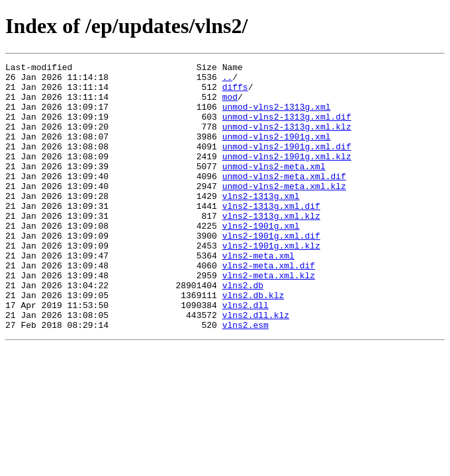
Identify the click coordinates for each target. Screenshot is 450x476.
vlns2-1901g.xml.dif (271, 271)
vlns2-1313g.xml (261, 223)
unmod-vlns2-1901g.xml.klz (287, 176)
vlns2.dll (246, 354)
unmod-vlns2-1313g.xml (277, 116)
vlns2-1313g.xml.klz (271, 247)
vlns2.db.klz (253, 342)
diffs (235, 93)
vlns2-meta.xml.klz (269, 319)
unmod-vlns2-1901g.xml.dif (287, 164)
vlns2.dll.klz (256, 366)
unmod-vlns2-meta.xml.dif (284, 200)
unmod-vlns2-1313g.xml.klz (287, 140)
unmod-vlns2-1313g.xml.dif (287, 128)
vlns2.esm (246, 378)
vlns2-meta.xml (258, 295)
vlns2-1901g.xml (261, 259)
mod (230, 104)
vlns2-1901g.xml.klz (271, 283)
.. (228, 81)
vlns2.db (243, 331)
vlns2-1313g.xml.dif (271, 235)
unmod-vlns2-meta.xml (274, 188)
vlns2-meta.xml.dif (269, 307)
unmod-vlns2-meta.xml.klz (284, 212)
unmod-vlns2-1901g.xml (277, 152)
